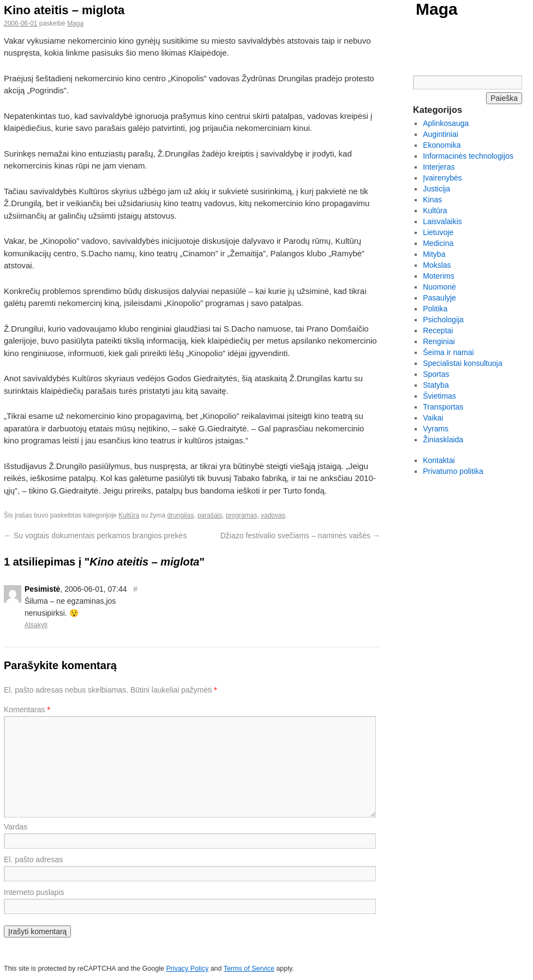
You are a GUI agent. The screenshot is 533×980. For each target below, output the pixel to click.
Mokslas (437, 265)
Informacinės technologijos (468, 156)
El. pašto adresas (33, 859)
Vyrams (436, 429)
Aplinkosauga (446, 123)
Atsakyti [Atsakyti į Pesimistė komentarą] (36, 625)
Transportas (443, 407)
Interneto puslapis (34, 892)
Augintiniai (441, 134)
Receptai (438, 330)
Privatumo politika (453, 471)
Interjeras (439, 167)
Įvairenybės (442, 178)
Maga (437, 9)
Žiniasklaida (443, 440)
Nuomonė (439, 287)
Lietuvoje (438, 232)
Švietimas (439, 396)
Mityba (434, 254)
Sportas (436, 374)
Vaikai (433, 418)
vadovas (273, 515)
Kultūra (129, 515)
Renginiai (439, 341)
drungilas (181, 515)
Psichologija (443, 320)
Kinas (432, 200)
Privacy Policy (187, 969)
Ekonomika (442, 145)
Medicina (438, 243)
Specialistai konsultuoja (463, 363)
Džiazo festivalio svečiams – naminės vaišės (300, 536)
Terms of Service (249, 969)
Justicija (436, 189)
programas (241, 515)
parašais (210, 515)
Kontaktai (439, 460)
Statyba (436, 385)
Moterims (439, 276)
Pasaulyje (439, 298)
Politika (435, 309)
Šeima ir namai (448, 352)
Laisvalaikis (442, 221)
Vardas (16, 827)
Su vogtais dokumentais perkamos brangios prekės (95, 536)
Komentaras (27, 710)
